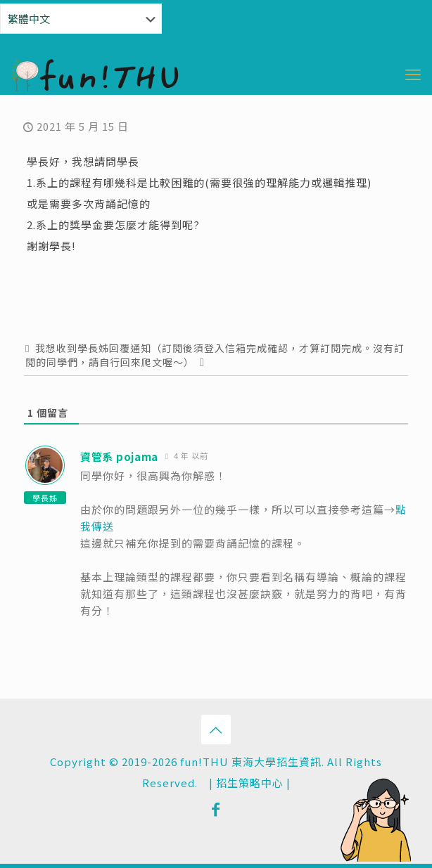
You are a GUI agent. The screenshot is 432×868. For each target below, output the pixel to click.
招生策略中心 (250, 783)
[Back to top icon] (216, 730)
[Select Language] (81, 19)
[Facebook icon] (216, 808)
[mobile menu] (413, 73)
